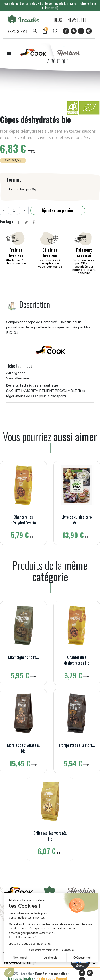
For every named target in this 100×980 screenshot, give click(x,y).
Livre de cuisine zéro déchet (77, 520)
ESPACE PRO (17, 31)
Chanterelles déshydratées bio (23, 520)
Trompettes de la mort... (77, 745)
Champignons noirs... (23, 657)
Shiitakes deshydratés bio (50, 836)
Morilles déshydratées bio (23, 748)
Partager (19, 222)
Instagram (89, 31)
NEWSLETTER (78, 20)
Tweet (26, 222)
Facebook (66, 31)
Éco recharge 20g (23, 189)
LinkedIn (81, 31)
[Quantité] (14, 210)
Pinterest (74, 31)
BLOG (58, 20)
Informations (17, 962)
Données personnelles (51, 974)
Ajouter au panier (58, 210)
